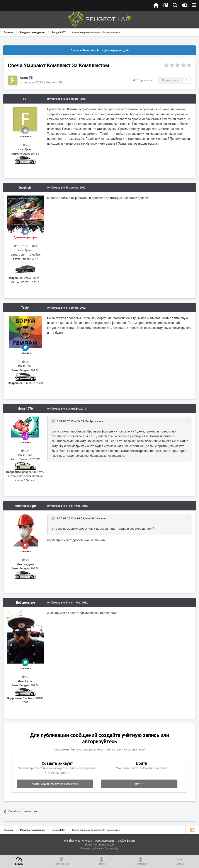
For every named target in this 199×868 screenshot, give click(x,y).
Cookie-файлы (126, 841)
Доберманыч (25, 603)
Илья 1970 (25, 409)
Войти (139, 784)
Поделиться (143, 80)
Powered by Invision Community (99, 849)
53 (25, 677)
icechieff (25, 188)
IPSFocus (86, 841)
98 (25, 560)
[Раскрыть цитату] (54, 421)
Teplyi (25, 308)
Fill (31, 78)
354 (25, 451)
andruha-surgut (25, 506)
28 (25, 362)
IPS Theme (70, 841)
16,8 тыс (21, 246)
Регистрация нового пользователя (55, 784)
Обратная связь (105, 841)
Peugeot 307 (55, 82)
